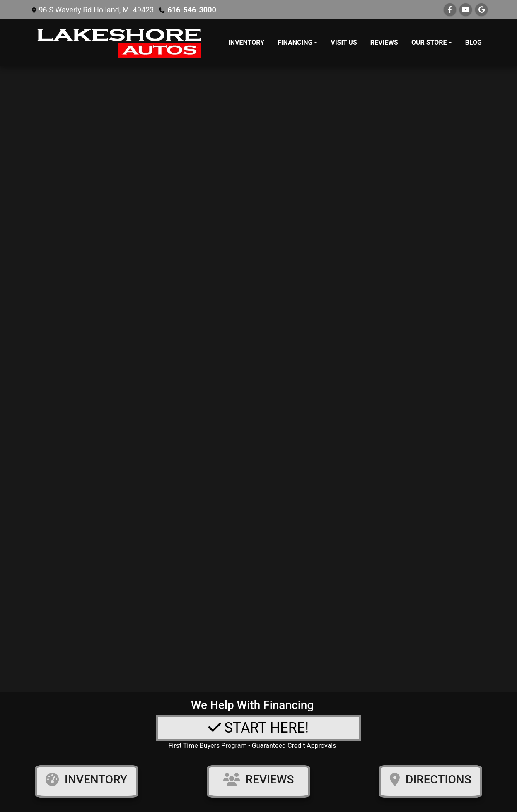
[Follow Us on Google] (481, 10)
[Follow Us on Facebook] (450, 10)
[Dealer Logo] (121, 43)
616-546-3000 (192, 10)
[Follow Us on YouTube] (466, 10)
